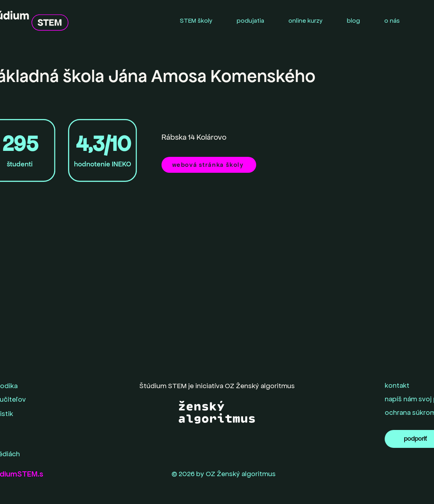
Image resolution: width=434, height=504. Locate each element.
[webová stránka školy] (209, 165)
